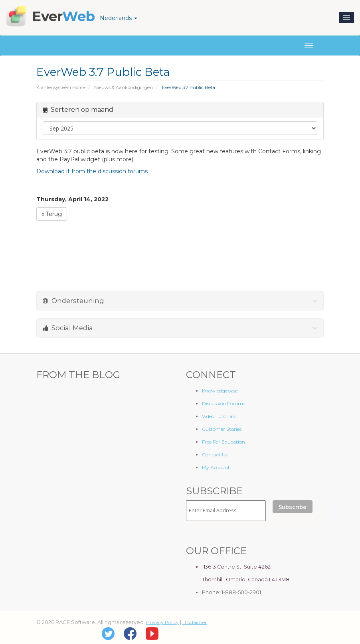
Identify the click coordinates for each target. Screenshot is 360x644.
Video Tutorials (219, 416)
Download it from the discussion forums (92, 171)
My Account (216, 467)
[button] (346, 18)
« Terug (52, 214)
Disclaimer (195, 622)
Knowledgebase (220, 391)
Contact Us (215, 455)
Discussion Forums (224, 403)
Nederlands (119, 18)
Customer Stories (222, 429)
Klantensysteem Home (61, 87)
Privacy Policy (162, 622)
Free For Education (224, 442)
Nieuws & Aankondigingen (124, 87)
